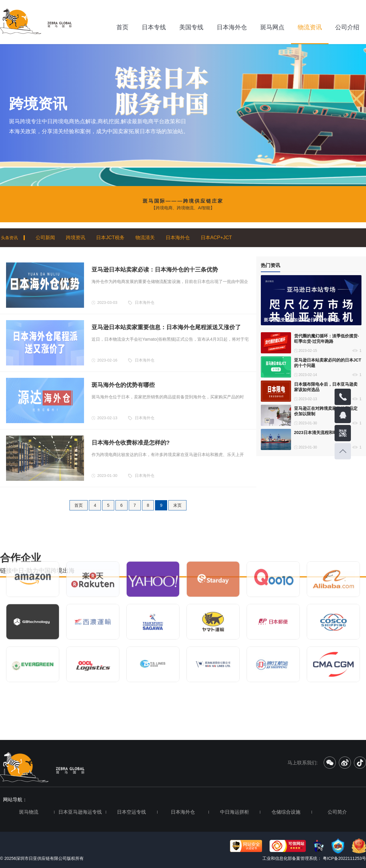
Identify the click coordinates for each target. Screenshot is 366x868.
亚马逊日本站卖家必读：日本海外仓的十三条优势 (155, 270)
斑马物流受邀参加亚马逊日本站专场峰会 (302, 320)
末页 (177, 505)
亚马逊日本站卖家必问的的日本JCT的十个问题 (328, 363)
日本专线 (154, 27)
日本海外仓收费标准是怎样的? (131, 443)
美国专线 (191, 27)
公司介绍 (347, 27)
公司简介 (337, 812)
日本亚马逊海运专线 (80, 812)
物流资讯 (310, 27)
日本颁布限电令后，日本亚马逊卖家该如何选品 (326, 387)
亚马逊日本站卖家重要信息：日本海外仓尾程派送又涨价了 (166, 327)
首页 (122, 27)
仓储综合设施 (286, 812)
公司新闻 (45, 238)
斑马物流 (29, 812)
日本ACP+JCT (216, 238)
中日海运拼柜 (235, 812)
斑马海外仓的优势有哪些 (123, 385)
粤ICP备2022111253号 (344, 858)
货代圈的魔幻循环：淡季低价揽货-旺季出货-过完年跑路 (327, 339)
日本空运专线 (131, 812)
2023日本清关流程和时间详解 (322, 432)
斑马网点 (272, 27)
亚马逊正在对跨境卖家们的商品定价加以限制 (326, 411)
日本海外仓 (232, 27)
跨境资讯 (76, 238)
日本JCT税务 (110, 238)
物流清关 (145, 238)
